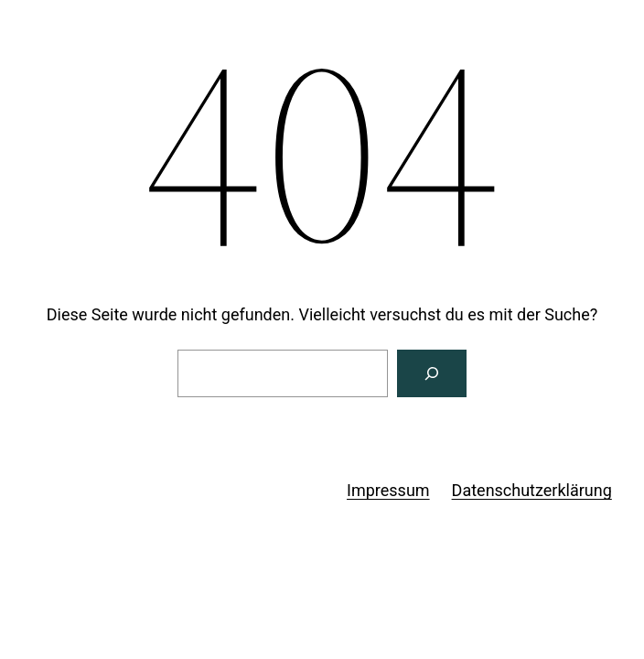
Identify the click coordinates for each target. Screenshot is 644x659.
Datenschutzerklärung (532, 490)
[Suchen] (432, 373)
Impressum (388, 490)
